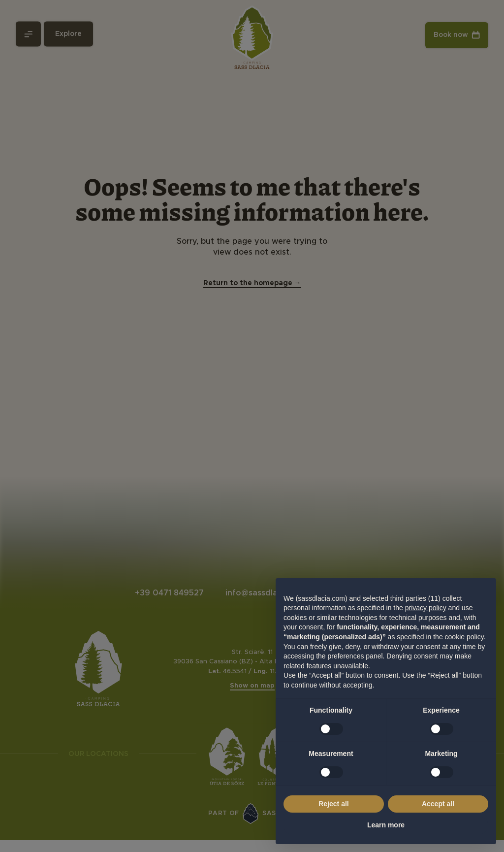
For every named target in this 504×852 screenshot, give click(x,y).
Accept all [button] (438, 804)
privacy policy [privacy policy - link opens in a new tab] (426, 608)
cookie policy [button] (464, 637)
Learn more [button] (386, 825)
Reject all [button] (333, 804)
